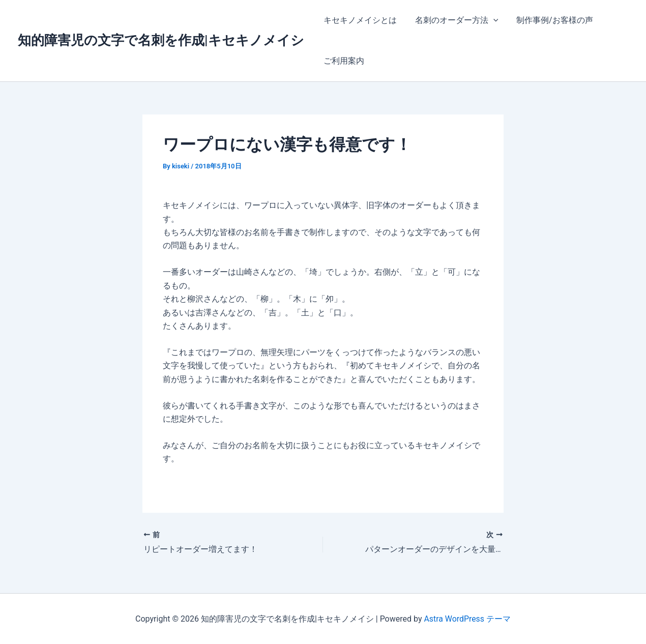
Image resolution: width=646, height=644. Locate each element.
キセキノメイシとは (359, 20)
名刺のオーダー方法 (454, 20)
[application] (490, 20)
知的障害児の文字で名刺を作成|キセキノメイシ (161, 40)
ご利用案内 (343, 61)
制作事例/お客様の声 (550, 20)
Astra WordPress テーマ (467, 618)
